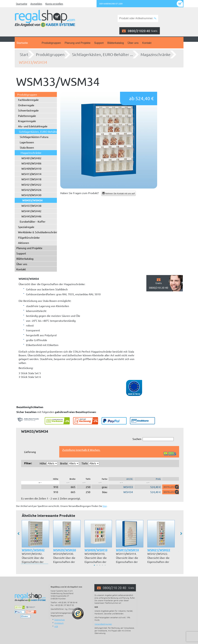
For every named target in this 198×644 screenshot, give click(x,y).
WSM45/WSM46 (31, 216)
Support (99, 43)
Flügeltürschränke (29, 237)
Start (24, 54)
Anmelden (36, 4)
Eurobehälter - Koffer (33, 221)
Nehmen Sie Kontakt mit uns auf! (119, 193)
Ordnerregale (26, 105)
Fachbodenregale (28, 100)
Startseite (22, 4)
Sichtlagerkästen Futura (34, 137)
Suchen (153, 439)
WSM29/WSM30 (31, 195)
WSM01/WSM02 (31, 158)
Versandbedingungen (103, 624)
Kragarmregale (27, 121)
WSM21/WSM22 (31, 184)
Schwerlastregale (28, 110)
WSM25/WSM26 (31, 190)
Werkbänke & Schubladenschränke (39, 232)
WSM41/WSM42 (31, 211)
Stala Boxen (27, 147)
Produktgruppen (51, 43)
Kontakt (147, 43)
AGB (56, 626)
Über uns (133, 43)
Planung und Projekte (78, 43)
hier (105, 506)
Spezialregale (26, 227)
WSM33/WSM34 (33, 62)
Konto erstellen (54, 4)
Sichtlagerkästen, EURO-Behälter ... (103, 54)
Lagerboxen (27, 142)
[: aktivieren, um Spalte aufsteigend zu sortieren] (68, 483)
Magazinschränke (156, 54)
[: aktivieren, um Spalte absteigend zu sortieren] (40, 483)
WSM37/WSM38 (31, 206)
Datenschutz (60, 620)
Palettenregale (27, 116)
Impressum (59, 623)
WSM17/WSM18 (31, 179)
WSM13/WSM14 (31, 174)
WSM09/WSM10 (31, 168)
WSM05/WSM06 (31, 163)
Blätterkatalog (116, 43)
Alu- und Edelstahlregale (33, 126)
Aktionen (24, 243)
